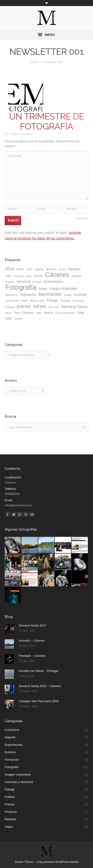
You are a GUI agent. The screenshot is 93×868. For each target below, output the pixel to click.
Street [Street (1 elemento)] (17, 313)
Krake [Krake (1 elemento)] (25, 301)
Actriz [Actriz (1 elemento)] (29, 269)
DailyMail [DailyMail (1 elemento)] (76, 276)
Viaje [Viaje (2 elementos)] (81, 313)
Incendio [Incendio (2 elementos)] (81, 295)
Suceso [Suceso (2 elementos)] (28, 313)
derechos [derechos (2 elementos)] (24, 282)
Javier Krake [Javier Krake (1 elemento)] (12, 301)
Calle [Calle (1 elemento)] (8, 276)
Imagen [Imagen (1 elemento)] (68, 295)
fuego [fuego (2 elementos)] (43, 289)
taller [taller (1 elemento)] (39, 313)
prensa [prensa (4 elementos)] (24, 306)
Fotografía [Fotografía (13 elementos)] (21, 287)
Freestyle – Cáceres (32, 656)
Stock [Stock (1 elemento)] (9, 313)
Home (34, 62)
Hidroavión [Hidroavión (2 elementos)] (28, 295)
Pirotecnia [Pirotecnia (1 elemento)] (78, 301)
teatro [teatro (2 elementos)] (48, 313)
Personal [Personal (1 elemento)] (65, 301)
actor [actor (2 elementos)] (20, 269)
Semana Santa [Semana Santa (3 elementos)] (74, 306)
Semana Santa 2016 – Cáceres (40, 686)
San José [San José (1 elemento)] (53, 307)
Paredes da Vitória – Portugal (38, 671)
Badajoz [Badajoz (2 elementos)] (74, 269)
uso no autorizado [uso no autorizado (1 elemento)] (65, 313)
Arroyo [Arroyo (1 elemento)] (62, 269)
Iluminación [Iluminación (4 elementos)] (50, 294)
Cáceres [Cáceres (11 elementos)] (57, 275)
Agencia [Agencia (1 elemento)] (39, 269)
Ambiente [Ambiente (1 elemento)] (51, 269)
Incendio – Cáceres (32, 641)
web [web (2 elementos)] (9, 318)
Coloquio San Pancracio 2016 (39, 701)
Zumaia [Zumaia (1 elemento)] (18, 319)
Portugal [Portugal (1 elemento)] (10, 307)
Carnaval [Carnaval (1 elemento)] (18, 276)
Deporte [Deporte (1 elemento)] (10, 282)
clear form (82, 218)
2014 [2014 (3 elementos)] (10, 269)
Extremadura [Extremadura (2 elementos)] (54, 282)
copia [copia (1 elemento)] (28, 276)
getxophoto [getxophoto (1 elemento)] (12, 295)
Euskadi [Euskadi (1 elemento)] (37, 282)
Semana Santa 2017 (33, 625)
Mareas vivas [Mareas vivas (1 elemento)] (37, 301)
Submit (13, 220)
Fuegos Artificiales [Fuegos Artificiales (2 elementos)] (64, 289)
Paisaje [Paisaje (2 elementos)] (53, 300)
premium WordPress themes (61, 862)
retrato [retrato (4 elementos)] (39, 306)
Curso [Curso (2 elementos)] (38, 276)
